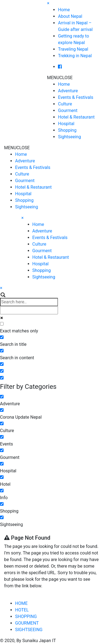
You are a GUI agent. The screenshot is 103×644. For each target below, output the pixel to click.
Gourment (68, 110)
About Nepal (70, 16)
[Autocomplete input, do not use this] (29, 310)
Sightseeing (69, 137)
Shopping (67, 130)
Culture (65, 104)
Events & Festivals (76, 97)
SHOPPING (26, 616)
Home (64, 10)
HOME (21, 603)
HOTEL (22, 610)
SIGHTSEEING (29, 630)
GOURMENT (27, 623)
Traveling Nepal (73, 49)
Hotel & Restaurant (76, 117)
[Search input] (29, 302)
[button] (60, 78)
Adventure (68, 91)
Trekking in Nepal (75, 56)
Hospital (66, 124)
